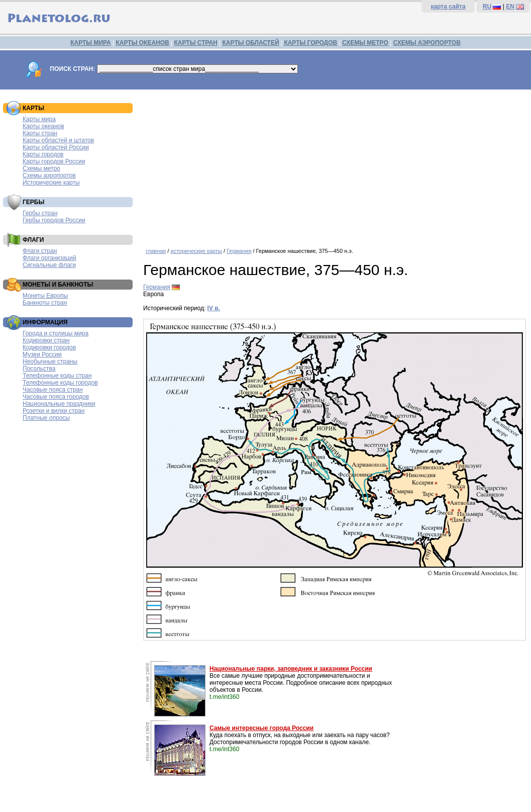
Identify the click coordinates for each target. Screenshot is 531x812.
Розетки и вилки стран (54, 411)
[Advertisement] (335, 165)
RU (487, 7)
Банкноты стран (45, 303)
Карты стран (40, 133)
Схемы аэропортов (49, 175)
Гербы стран (40, 213)
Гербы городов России (54, 220)
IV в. (214, 308)
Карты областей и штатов (58, 140)
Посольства (39, 369)
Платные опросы (46, 418)
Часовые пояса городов (56, 397)
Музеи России (42, 354)
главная (156, 251)
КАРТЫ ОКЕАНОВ (142, 43)
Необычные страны (50, 362)
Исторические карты (51, 183)
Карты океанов (43, 126)
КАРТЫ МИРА (90, 43)
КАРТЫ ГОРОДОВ (310, 43)
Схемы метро (41, 168)
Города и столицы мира (56, 333)
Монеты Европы (45, 296)
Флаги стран (40, 251)
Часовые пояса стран (53, 390)
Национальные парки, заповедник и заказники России (291, 669)
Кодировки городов (49, 347)
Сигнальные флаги (49, 265)
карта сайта (448, 7)
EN (510, 7)
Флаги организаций (49, 258)
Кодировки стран (46, 340)
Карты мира (39, 119)
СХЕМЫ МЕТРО (365, 43)
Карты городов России (54, 161)
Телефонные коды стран (57, 376)
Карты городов (43, 154)
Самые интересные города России (261, 728)
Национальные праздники (59, 404)
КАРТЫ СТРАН (196, 43)
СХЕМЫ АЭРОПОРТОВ (427, 43)
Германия (239, 251)
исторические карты (196, 251)
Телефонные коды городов (60, 383)
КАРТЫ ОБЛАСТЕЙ (251, 43)
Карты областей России (56, 147)
